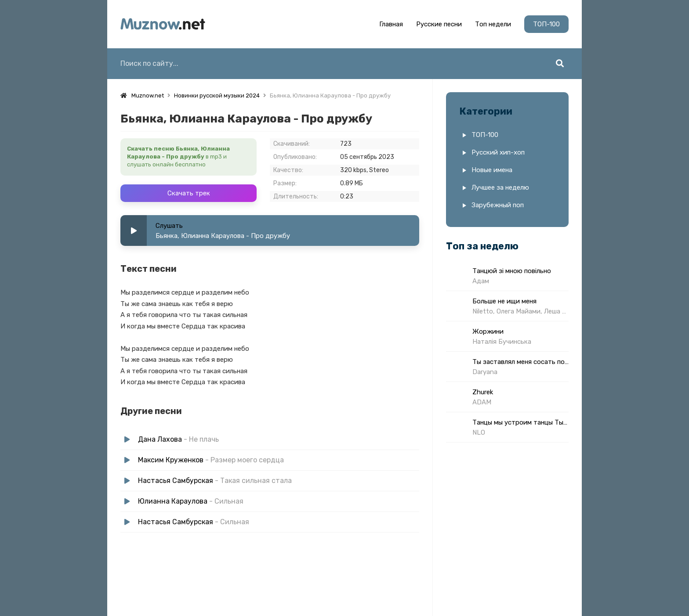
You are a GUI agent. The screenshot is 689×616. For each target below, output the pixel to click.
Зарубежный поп (498, 205)
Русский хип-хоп (498, 152)
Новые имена (492, 170)
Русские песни (439, 24)
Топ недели (493, 24)
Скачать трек (189, 193)
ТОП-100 (546, 24)
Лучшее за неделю (500, 187)
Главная (391, 24)
